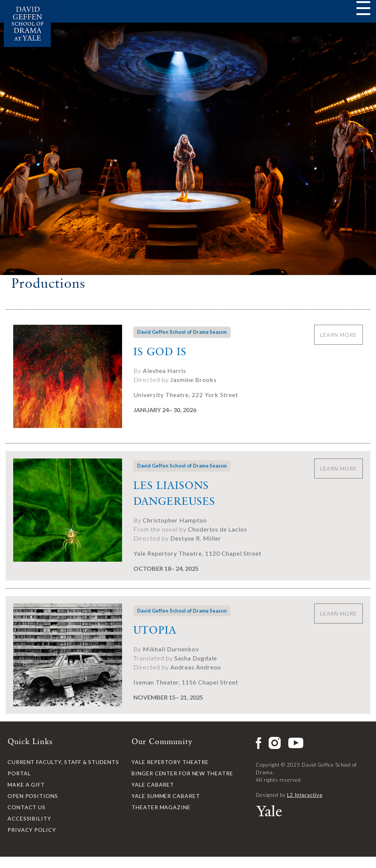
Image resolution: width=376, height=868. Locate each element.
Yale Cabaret (153, 785)
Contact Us (27, 807)
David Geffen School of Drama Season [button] (182, 332)
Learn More (339, 335)
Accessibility (29, 818)
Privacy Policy (32, 830)
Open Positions (33, 796)
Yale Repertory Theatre (170, 762)
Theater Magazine (161, 807)
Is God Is (160, 351)
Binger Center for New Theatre (182, 773)
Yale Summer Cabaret (166, 796)
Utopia (155, 630)
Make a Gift (26, 785)
